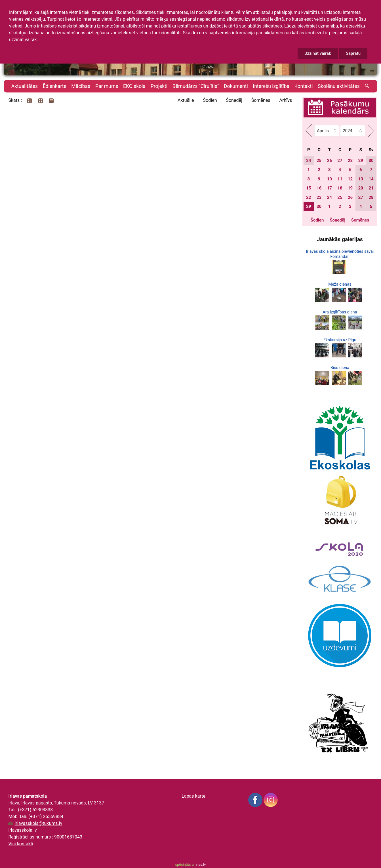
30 (371, 161)
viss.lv (201, 864)
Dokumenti (236, 86)
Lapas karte (193, 796)
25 (319, 161)
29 (361, 161)
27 (340, 161)
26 (330, 161)
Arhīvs (286, 100)
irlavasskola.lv (22, 830)
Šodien (210, 100)
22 (309, 197)
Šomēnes (261, 100)
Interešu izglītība (271, 86)
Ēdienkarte (55, 86)
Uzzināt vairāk (318, 53)
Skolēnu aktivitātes (339, 86)
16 (319, 188)
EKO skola (134, 86)
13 (361, 179)
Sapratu (353, 53)
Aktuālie (186, 100)
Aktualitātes (25, 86)
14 (371, 179)
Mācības (81, 86)
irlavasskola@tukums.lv (38, 823)
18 (340, 188)
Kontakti (304, 86)
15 (309, 188)
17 (330, 188)
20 (361, 188)
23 (319, 197)
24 (309, 161)
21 (371, 188)
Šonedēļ (234, 100)
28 (350, 161)
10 (330, 179)
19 (350, 188)
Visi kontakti (21, 844)
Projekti (159, 86)
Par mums (107, 86)
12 (350, 179)
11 (340, 179)
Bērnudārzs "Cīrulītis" (196, 86)
